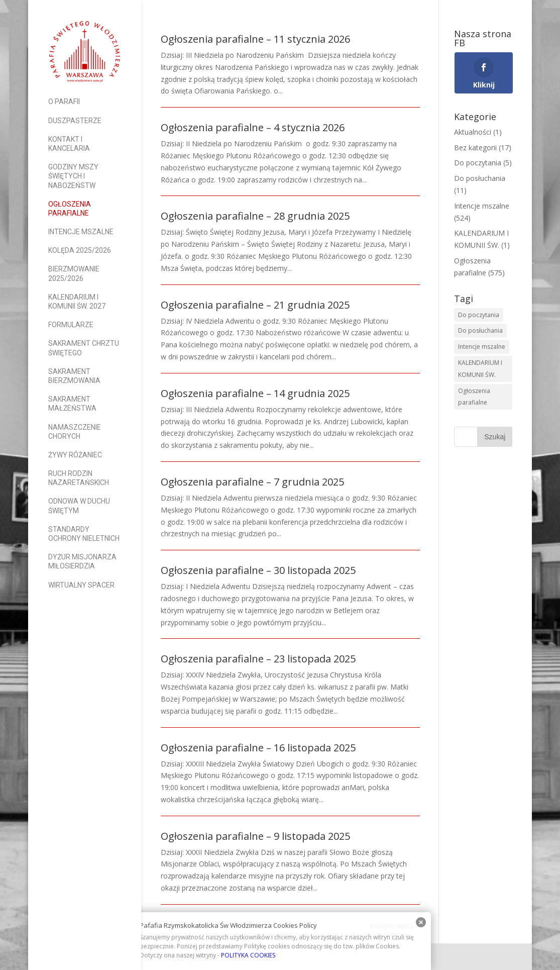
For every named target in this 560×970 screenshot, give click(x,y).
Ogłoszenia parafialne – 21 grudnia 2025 (255, 305)
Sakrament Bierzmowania (74, 376)
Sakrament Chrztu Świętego (84, 348)
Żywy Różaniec (75, 455)
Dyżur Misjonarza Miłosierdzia (82, 561)
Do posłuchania (480, 178)
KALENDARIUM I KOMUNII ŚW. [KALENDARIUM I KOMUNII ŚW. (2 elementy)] (480, 369)
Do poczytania (478, 163)
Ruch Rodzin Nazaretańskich (79, 478)
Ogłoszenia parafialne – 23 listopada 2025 (258, 659)
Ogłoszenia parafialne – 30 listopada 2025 (258, 570)
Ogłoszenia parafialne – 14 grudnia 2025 (255, 393)
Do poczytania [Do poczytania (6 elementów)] (479, 315)
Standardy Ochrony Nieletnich (84, 534)
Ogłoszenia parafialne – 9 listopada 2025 (255, 836)
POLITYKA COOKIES (248, 955)
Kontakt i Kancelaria (69, 144)
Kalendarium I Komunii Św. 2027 (77, 302)
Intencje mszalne (81, 232)
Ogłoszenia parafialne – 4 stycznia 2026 (253, 127)
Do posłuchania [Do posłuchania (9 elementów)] (480, 330)
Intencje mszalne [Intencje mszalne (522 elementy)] (482, 347)
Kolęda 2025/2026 (80, 250)
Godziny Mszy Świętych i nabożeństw (73, 176)
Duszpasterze (75, 121)
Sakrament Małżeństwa (72, 404)
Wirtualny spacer (81, 585)
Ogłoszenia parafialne (70, 209)
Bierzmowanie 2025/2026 (74, 273)
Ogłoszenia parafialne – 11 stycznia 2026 (255, 39)
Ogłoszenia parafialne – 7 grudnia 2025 (252, 482)
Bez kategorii (475, 148)
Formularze (71, 325)
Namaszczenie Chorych (75, 432)
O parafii (64, 102)
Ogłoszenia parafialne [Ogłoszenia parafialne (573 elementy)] (474, 397)
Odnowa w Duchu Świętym (79, 506)
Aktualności (473, 132)
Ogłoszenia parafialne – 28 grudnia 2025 (255, 216)
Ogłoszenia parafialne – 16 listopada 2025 (258, 748)
